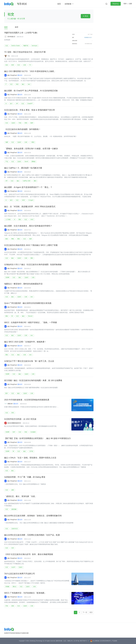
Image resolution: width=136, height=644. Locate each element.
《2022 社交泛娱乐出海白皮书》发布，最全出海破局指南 (29, 554)
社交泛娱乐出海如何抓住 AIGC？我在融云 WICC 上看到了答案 (31, 245)
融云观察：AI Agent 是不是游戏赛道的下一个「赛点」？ (28, 187)
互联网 (7, 277)
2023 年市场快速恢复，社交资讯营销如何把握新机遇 (27, 400)
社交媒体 (33, 432)
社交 (7, 46)
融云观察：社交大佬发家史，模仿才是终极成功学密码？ (28, 226)
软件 (14, 432)
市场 (20, 123)
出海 (25, 65)
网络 (13, 239)
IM (12, 316)
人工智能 (8, 220)
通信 (20, 220)
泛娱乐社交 (15, 529)
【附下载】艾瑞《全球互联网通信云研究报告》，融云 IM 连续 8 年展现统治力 (38, 438)
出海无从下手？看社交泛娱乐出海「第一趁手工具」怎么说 (29, 361)
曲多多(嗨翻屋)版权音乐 (14, 423)
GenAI (26, 162)
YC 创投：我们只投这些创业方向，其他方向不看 (25, 52)
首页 (59, 4)
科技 (17, 84)
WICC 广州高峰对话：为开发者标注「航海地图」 (25, 593)
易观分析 (10, 404)
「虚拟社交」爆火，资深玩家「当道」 (21, 496)
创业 (7, 65)
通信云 (15, 587)
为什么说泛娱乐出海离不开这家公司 (20, 574)
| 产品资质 (114, 641)
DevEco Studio (16, 46)
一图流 (32, 142)
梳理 (32, 123)
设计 (11, 104)
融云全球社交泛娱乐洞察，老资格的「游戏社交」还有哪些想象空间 (33, 516)
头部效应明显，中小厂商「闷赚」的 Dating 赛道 (25, 477)
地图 (7, 142)
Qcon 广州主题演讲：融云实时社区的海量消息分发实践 (28, 303)
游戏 (13, 606)
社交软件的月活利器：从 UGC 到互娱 (20, 419)
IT (6, 84)
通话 (35, 181)
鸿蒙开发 (26, 46)
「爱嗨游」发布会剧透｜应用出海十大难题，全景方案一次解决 (31, 149)
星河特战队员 (11, 37)
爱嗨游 (33, 162)
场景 (30, 239)
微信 (7, 239)
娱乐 (11, 200)
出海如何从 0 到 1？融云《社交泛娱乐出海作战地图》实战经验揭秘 (33, 265)
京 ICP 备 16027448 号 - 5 (81, 641)
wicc (29, 84)
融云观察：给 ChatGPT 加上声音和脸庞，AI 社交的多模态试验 (31, 91)
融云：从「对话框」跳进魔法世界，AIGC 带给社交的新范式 (30, 207)
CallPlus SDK (27, 181)
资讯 (13, 413)
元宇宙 (31, 451)
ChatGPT (30, 104)
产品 (7, 162)
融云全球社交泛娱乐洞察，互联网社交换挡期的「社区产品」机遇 (32, 535)
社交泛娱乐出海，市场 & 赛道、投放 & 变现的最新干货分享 (30, 110)
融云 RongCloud (12, 75)
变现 (26, 123)
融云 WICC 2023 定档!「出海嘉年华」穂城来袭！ (25, 342)
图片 (7, 393)
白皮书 (13, 567)
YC (30, 65)
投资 (13, 65)
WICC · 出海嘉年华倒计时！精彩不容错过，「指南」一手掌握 (31, 323)
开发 (7, 606)
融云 (23, 84)
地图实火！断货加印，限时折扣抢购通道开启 (23, 284)
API (17, 104)
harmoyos (34, 46)
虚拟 (13, 490)
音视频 (7, 587)
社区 (13, 548)
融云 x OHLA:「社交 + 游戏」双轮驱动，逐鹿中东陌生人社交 (30, 458)
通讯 (32, 258)
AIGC (23, 200)
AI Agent (31, 200)
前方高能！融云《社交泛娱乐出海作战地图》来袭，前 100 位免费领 (33, 381)
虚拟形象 (14, 509)
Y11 (9, 56)
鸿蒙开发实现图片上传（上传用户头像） (21, 33)
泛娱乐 (13, 123)
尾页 (91, 612)
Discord (30, 316)
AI (6, 104)
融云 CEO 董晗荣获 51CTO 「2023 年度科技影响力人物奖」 (30, 71)
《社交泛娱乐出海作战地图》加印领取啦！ (22, 129)
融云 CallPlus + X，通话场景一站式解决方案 (23, 168)
